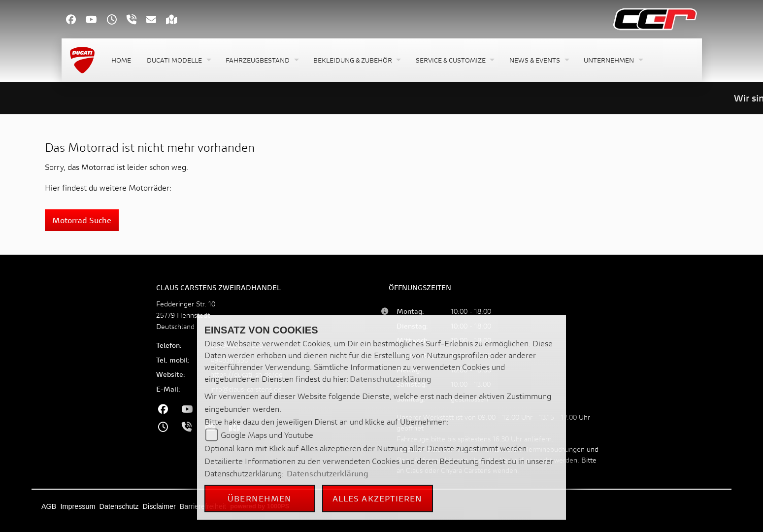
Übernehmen (260, 498)
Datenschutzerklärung (391, 379)
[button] (178, 60)
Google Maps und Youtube (267, 435)
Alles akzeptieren (378, 498)
